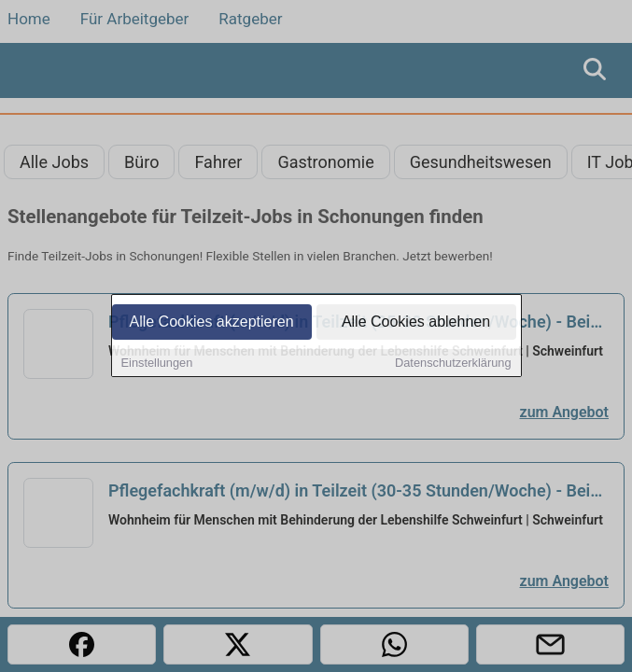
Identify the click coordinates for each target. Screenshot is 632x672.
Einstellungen (157, 364)
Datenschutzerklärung (453, 364)
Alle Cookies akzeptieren (211, 322)
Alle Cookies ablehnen (416, 322)
